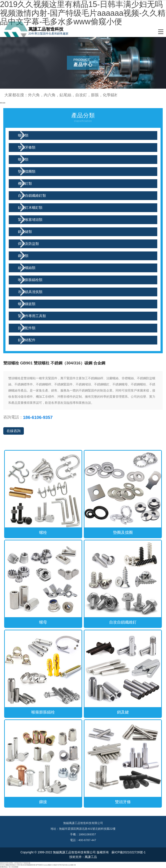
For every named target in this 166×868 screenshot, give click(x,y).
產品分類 (83, 118)
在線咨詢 (14, 431)
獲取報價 (3, 103)
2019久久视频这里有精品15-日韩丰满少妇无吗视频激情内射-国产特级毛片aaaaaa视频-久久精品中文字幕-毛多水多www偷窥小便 (38, 865)
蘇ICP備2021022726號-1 (128, 852)
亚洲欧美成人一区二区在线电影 (9, 867)
